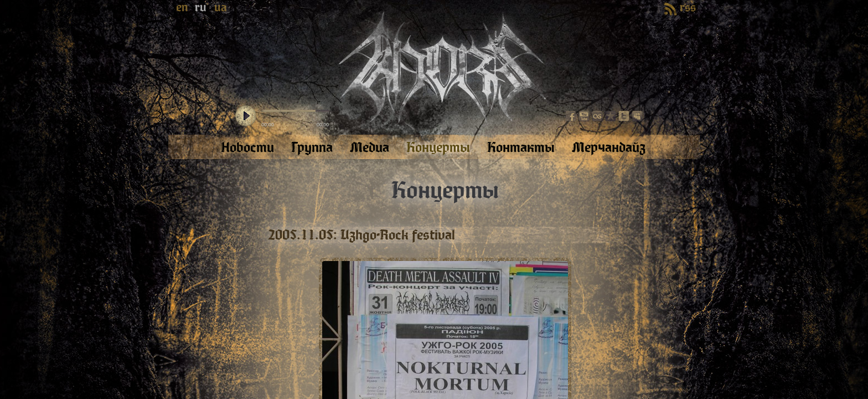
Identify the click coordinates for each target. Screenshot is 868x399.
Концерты (445, 191)
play (246, 116)
